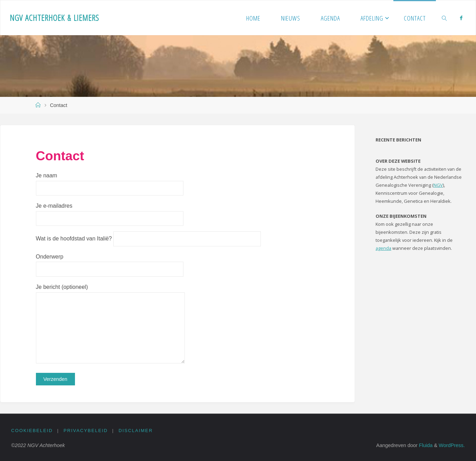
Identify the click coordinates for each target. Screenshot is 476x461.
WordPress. (452, 445)
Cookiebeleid (32, 431)
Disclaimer (136, 431)
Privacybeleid (86, 431)
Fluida (425, 445)
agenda (383, 248)
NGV (438, 185)
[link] (444, 18)
